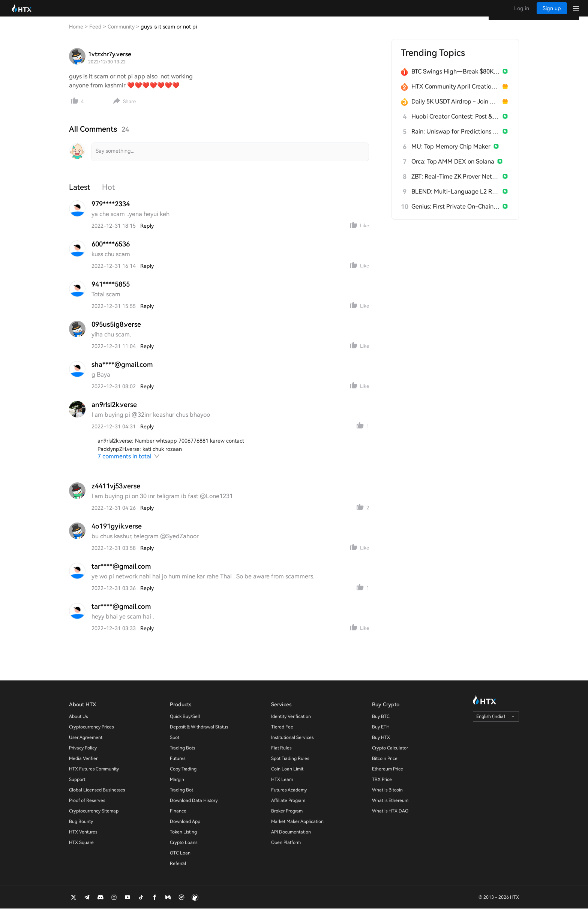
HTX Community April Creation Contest (455, 94)
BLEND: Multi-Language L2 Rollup (455, 199)
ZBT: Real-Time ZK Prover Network (455, 184)
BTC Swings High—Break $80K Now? (455, 79)
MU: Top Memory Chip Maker (451, 154)
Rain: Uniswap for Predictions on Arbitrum (455, 139)
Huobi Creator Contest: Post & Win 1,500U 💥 (455, 124)
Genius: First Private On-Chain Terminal (455, 214)
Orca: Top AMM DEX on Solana (453, 169)
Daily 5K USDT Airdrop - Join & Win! (455, 109)
